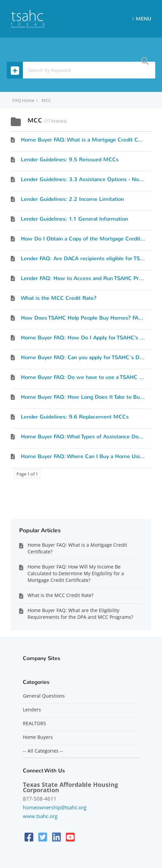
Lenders (32, 710)
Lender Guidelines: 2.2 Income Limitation (72, 199)
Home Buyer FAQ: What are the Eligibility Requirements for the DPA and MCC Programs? (80, 614)
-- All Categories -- (43, 751)
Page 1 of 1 (27, 474)
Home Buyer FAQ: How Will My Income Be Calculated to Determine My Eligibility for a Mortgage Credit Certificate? (76, 573)
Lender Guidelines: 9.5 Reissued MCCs (70, 159)
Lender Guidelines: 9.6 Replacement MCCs (75, 417)
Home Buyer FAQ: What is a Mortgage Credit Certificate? (77, 548)
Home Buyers (38, 737)
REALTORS (34, 723)
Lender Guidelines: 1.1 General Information (74, 219)
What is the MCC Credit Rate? (59, 298)
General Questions (44, 696)
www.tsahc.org (40, 816)
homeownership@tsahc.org (55, 807)
